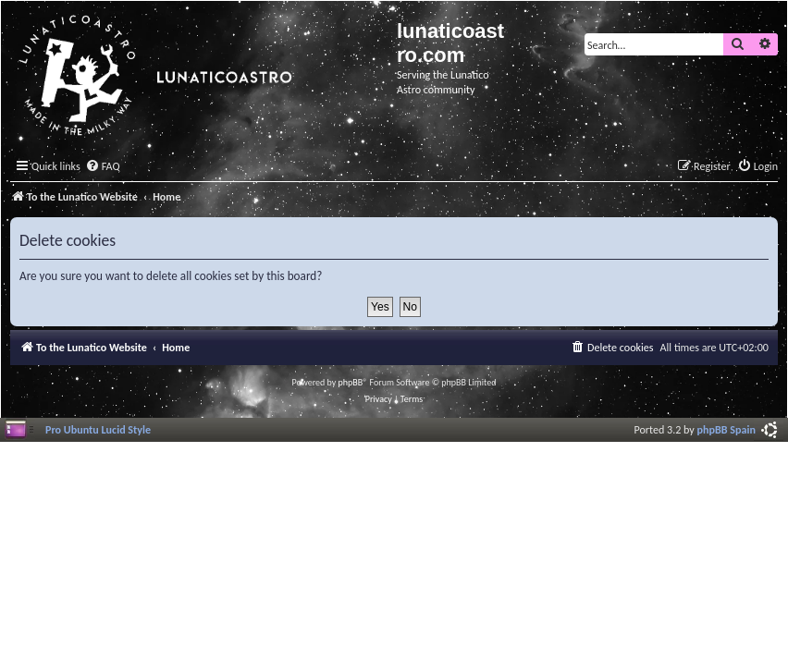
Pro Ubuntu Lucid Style (98, 429)
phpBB (351, 382)
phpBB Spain (726, 429)
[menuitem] (103, 167)
